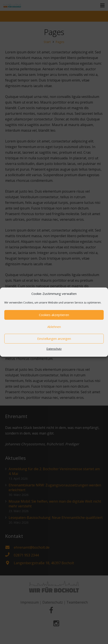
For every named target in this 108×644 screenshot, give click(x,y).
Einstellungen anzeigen (54, 339)
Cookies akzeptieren (54, 315)
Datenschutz (54, 349)
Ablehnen (54, 327)
